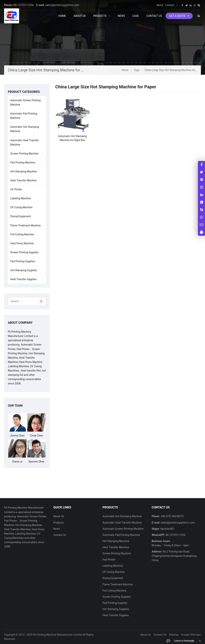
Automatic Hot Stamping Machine (25, 129)
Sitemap (174, 635)
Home (62, 16)
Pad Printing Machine (23, 162)
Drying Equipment (21, 216)
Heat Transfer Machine (23, 180)
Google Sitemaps (191, 635)
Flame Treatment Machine (26, 225)
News (57, 529)
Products (58, 523)
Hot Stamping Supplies (24, 270)
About (160, 5)
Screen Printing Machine (24, 154)
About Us (59, 516)
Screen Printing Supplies (24, 252)
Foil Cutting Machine (22, 234)
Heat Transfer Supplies (23, 279)
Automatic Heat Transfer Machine (24, 142)
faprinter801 (167, 529)
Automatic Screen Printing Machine (25, 102)
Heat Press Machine (22, 243)
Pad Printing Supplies (23, 261)
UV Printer (16, 189)
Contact (170, 5)
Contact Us (60, 535)
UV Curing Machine (21, 207)
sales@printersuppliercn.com (62, 5)
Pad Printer (109, 560)
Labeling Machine (21, 198)
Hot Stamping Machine (24, 171)
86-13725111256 (175, 535)
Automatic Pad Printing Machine (24, 116)
